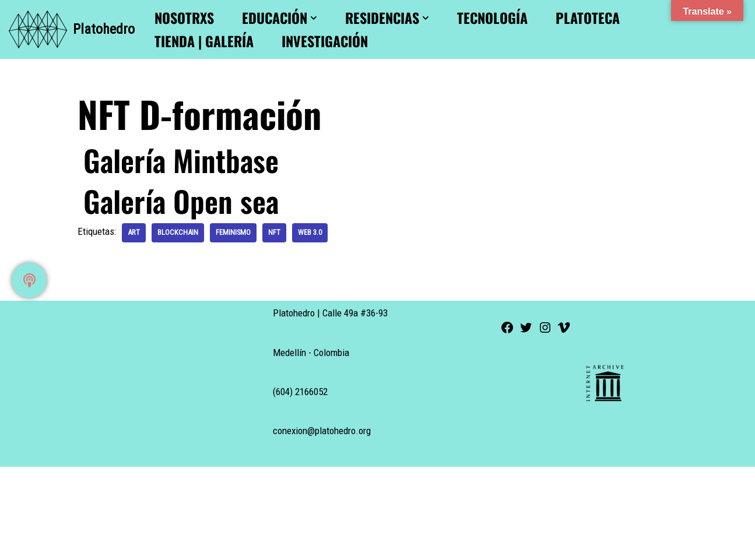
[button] (314, 18)
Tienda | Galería (204, 41)
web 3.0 (310, 232)
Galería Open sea (181, 200)
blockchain (178, 232)
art (134, 232)
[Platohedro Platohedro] (72, 29)
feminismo (233, 232)
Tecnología (492, 18)
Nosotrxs (184, 18)
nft (274, 232)
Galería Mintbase (181, 160)
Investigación (325, 41)
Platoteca (588, 18)
